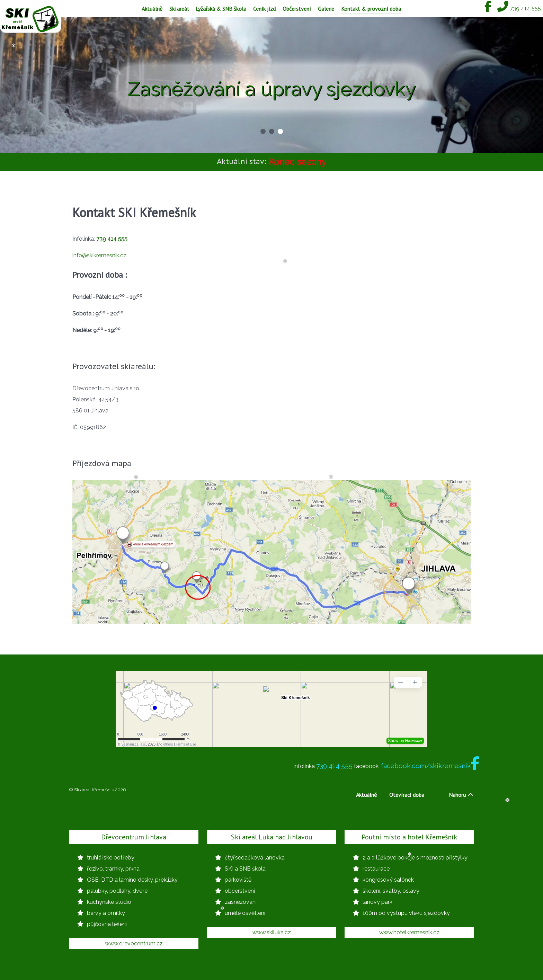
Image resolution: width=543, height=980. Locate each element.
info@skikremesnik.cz (99, 255)
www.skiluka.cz (272, 932)
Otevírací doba (407, 795)
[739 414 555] (519, 8)
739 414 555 (334, 766)
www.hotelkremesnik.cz (409, 932)
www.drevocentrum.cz (134, 943)
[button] (263, 131)
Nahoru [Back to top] (461, 795)
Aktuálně (366, 795)
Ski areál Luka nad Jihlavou (272, 837)
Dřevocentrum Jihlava (134, 837)
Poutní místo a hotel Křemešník (409, 837)
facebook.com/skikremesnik (430, 766)
